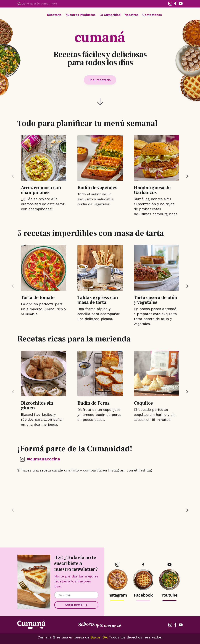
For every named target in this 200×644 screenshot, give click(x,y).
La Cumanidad (110, 15)
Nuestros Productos (81, 15)
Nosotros (131, 15)
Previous (13, 176)
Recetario (54, 15)
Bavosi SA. (99, 637)
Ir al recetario (100, 80)
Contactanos (152, 15)
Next (187, 176)
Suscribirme (76, 605)
